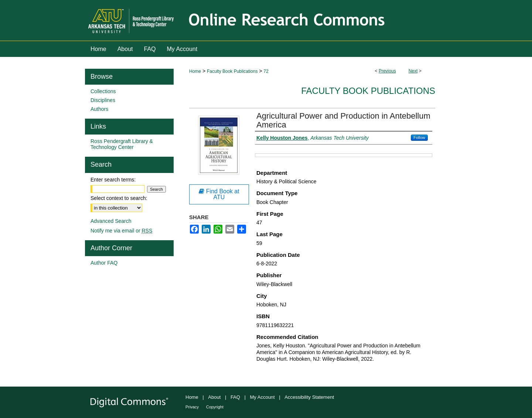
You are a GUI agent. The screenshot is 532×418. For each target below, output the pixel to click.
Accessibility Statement (309, 397)
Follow (419, 137)
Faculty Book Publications (232, 71)
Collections (103, 91)
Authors (99, 109)
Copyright (215, 407)
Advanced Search (111, 221)
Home (195, 71)
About (214, 397)
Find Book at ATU (219, 194)
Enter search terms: (113, 180)
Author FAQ (104, 263)
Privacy (192, 407)
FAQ (235, 397)
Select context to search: (119, 198)
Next (413, 71)
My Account (262, 397)
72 (266, 71)
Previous (387, 71)
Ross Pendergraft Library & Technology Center (122, 144)
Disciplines (103, 100)
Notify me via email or (121, 231)
